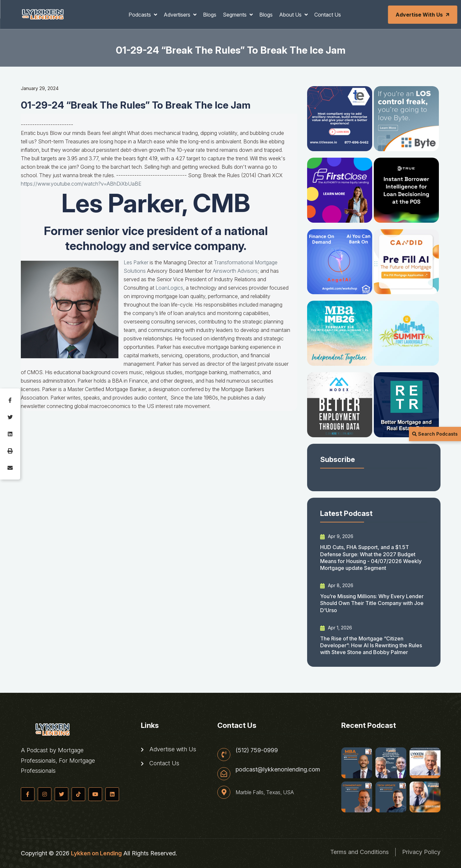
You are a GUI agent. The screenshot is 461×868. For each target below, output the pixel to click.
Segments (235, 15)
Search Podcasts (435, 434)
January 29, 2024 (40, 88)
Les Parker (136, 262)
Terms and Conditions (359, 852)
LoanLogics (169, 288)
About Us (291, 15)
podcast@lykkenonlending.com (278, 769)
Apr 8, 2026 (337, 585)
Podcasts (140, 15)
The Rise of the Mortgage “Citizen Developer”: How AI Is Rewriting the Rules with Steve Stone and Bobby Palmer (371, 645)
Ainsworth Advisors (235, 271)
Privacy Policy (421, 852)
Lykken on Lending (96, 853)
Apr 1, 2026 (336, 628)
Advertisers (178, 15)
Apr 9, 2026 (337, 536)
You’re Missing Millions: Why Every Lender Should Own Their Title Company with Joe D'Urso (372, 603)
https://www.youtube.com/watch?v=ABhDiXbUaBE (81, 184)
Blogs (210, 15)
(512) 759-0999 (257, 750)
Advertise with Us (423, 15)
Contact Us (328, 15)
